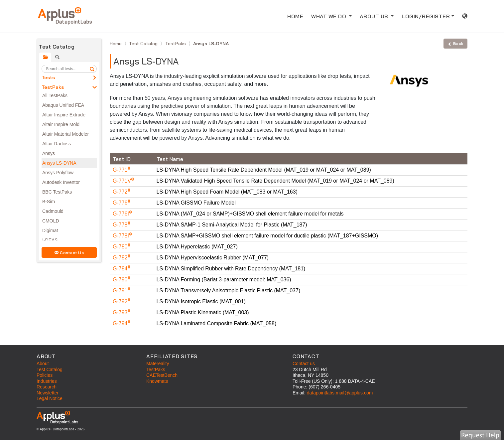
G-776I (122, 214)
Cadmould (53, 211)
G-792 (121, 301)
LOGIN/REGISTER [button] (426, 16)
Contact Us (69, 253)
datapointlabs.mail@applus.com (340, 393)
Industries (47, 381)
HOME (297, 16)
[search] (92, 69)
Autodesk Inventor (61, 182)
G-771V (123, 181)
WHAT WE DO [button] (329, 16)
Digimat (50, 230)
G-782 (121, 258)
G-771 (121, 170)
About (43, 364)
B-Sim (49, 202)
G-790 (121, 280)
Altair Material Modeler (65, 134)
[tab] (45, 57)
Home (116, 44)
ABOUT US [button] (375, 16)
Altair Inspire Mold (61, 124)
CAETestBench (162, 375)
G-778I (122, 236)
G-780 (121, 247)
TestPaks (53, 87)
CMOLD (51, 221)
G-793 (121, 312)
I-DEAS (50, 240)
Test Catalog (144, 44)
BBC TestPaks (57, 192)
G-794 (121, 323)
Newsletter (48, 393)
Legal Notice (50, 398)
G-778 (121, 225)
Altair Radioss (57, 144)
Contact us (304, 364)
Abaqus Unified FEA (63, 105)
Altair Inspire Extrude (64, 115)
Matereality (158, 364)
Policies (45, 375)
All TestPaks (55, 95)
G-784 (121, 269)
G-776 (121, 203)
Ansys (49, 153)
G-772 (121, 192)
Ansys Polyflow (58, 173)
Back (455, 43)
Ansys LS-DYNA (59, 163)
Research (47, 387)
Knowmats (157, 381)
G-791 (121, 291)
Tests (48, 77)
